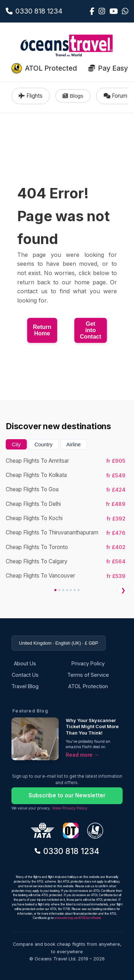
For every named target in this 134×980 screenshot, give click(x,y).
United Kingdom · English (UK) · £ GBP (59, 643)
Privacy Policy (88, 663)
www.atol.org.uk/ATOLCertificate (78, 918)
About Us (25, 663)
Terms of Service (88, 675)
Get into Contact (91, 330)
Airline (74, 445)
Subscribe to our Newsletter (67, 795)
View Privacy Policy (70, 808)
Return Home (42, 330)
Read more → (82, 755)
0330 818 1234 (67, 851)
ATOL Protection (88, 686)
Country (44, 445)
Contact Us (25, 675)
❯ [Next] (123, 590)
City (16, 445)
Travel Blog (25, 686)
